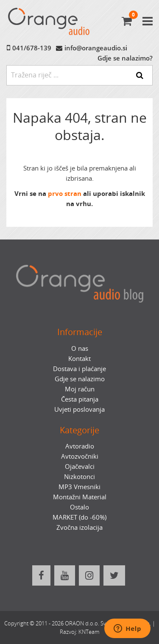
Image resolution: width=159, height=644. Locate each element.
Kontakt (79, 358)
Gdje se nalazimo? (125, 58)
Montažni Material (80, 497)
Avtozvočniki (80, 456)
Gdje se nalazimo (80, 379)
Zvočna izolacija (79, 527)
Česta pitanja (80, 399)
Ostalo (79, 507)
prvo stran (65, 193)
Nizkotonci (79, 476)
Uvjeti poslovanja (79, 409)
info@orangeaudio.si (96, 48)
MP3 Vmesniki (79, 487)
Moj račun (80, 389)
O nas (80, 348)
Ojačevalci (80, 466)
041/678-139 (32, 48)
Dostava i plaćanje (79, 369)
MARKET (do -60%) (79, 517)
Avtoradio (80, 446)
